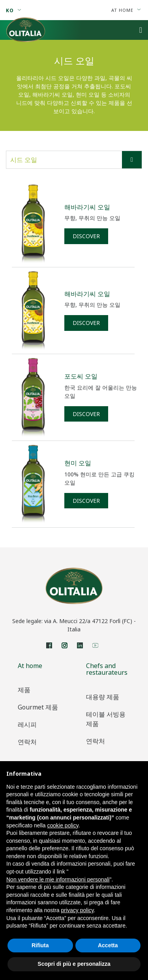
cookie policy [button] (63, 825)
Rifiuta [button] (40, 945)
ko (14, 10)
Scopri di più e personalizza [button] (74, 964)
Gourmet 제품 (38, 707)
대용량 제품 (103, 697)
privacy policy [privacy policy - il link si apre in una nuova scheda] (78, 910)
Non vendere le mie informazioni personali (58, 879)
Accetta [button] (108, 945)
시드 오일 (76, 160)
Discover (86, 236)
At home (126, 10)
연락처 (27, 742)
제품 (24, 690)
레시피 (27, 724)
